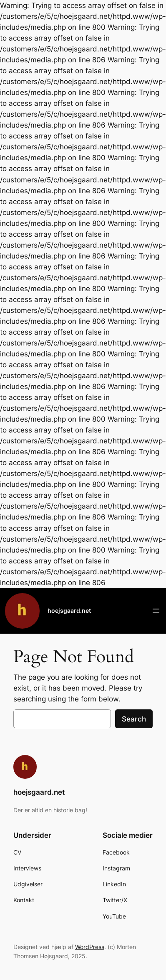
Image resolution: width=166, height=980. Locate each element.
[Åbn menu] (156, 611)
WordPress (90, 947)
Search (134, 719)
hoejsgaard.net (69, 610)
